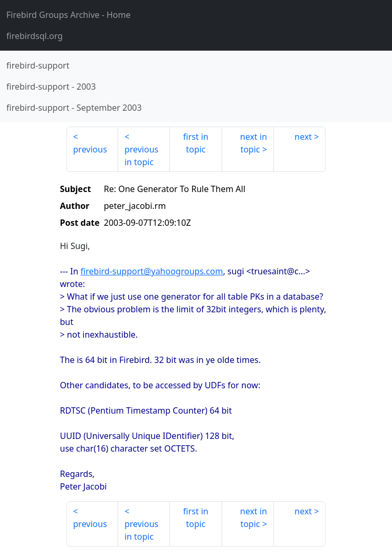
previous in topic (141, 156)
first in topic (196, 143)
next (303, 137)
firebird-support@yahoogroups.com (152, 271)
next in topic (254, 143)
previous (90, 149)
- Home (69, 15)
